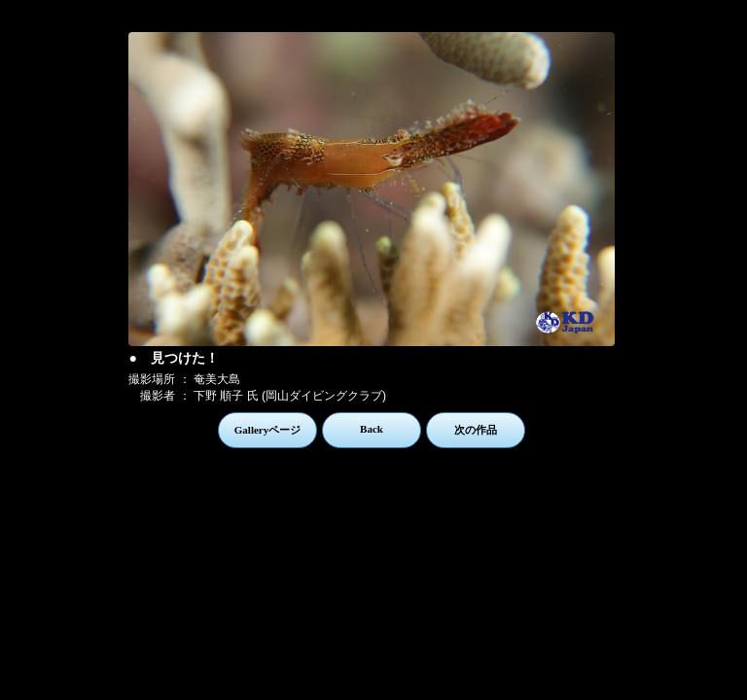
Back (372, 429)
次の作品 (476, 430)
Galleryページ (267, 430)
